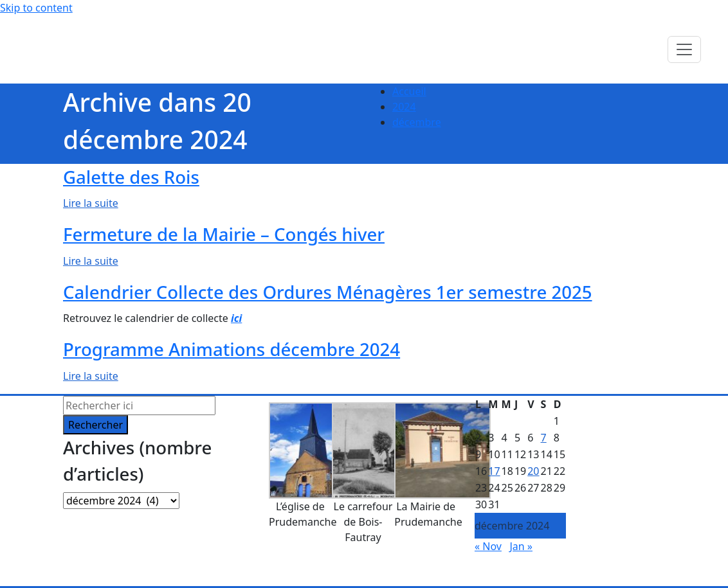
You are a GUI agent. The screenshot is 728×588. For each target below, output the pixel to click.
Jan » (521, 546)
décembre (417, 122)
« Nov (488, 546)
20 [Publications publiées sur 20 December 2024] (533, 471)
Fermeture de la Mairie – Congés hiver (224, 234)
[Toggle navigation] (684, 49)
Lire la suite (91, 203)
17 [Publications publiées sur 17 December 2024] (494, 471)
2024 (404, 107)
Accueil (409, 91)
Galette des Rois (131, 177)
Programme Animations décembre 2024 (232, 349)
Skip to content (36, 8)
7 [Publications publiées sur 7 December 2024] (544, 438)
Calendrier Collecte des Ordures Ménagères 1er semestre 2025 (328, 292)
